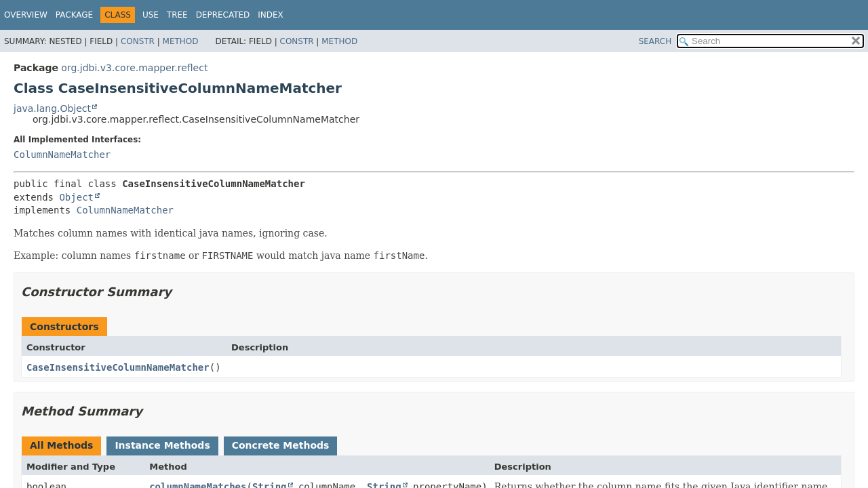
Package (74, 15)
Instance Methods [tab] (162, 445)
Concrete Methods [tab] (281, 445)
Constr (138, 41)
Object (76, 197)
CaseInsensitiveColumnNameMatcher (118, 367)
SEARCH (655, 41)
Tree (177, 15)
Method (181, 41)
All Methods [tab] (61, 445)
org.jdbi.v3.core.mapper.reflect (134, 68)
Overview (26, 15)
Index (271, 15)
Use (151, 15)
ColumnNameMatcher (62, 155)
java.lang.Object (52, 108)
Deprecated (223, 15)
